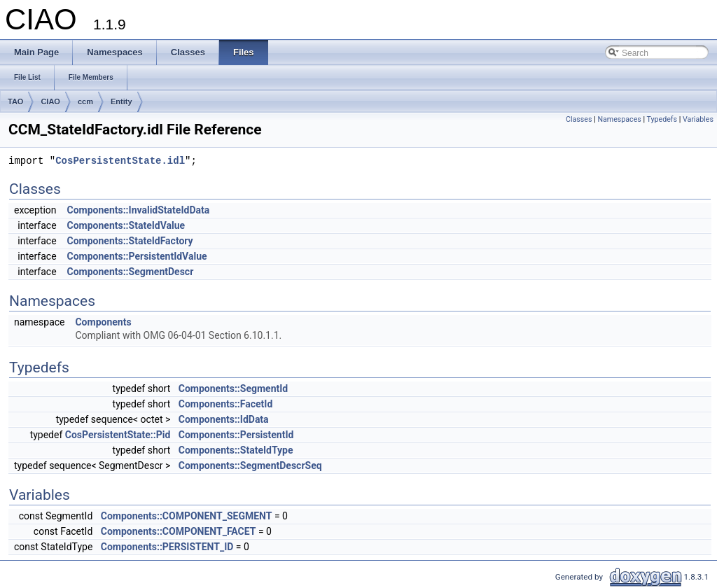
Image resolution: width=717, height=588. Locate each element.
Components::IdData (224, 419)
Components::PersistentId (236, 435)
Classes (579, 119)
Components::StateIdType (236, 450)
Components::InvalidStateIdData (139, 210)
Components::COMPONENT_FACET (179, 531)
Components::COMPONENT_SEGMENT (187, 516)
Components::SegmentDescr (131, 272)
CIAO (50, 101)
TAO (15, 101)
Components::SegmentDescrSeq (250, 465)
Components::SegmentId (233, 388)
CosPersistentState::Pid (118, 435)
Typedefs (662, 119)
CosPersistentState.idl (120, 161)
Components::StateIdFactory (130, 241)
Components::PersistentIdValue (137, 256)
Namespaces (619, 119)
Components (103, 322)
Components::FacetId (226, 404)
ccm (85, 101)
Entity (121, 101)
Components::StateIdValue (126, 225)
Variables (698, 119)
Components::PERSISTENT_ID (167, 547)
